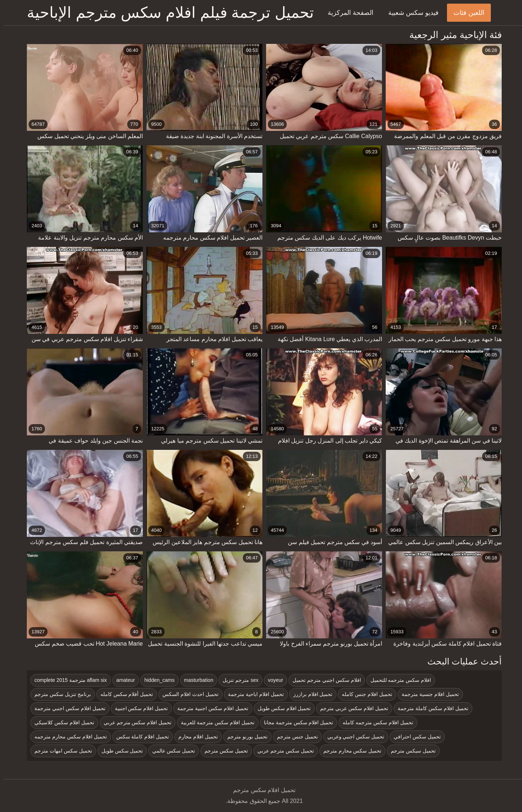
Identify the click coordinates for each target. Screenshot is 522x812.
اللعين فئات (466, 13)
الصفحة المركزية (347, 13)
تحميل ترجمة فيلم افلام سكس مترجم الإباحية (167, 13)
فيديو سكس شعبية (410, 13)
